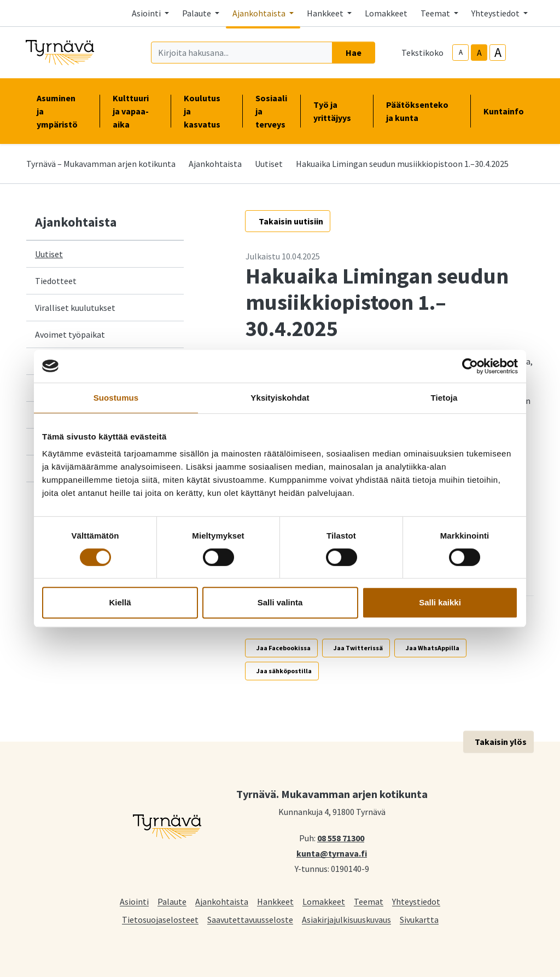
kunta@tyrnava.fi (332, 853)
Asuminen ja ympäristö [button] (62, 111)
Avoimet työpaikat (70, 334)
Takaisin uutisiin (291, 221)
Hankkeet (275, 901)
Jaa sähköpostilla (284, 671)
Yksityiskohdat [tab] (280, 398)
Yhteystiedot (416, 901)
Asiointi (134, 901)
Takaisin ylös (501, 742)
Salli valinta (280, 602)
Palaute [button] (197, 13)
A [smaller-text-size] (461, 52)
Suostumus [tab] (116, 398)
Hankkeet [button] (326, 13)
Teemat (369, 901)
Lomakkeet (386, 13)
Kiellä (120, 602)
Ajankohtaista (215, 164)
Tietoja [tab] (444, 398)
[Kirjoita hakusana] (242, 53)
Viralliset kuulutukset (75, 308)
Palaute (172, 901)
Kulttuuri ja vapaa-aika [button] (135, 111)
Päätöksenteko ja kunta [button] (422, 111)
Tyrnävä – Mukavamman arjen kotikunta (101, 164)
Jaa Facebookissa (284, 648)
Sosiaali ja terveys (271, 111)
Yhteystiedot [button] (496, 13)
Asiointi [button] (147, 13)
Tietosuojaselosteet (160, 919)
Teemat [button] (436, 13)
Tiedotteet (56, 281)
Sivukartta (419, 919)
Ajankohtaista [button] (260, 13)
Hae (354, 53)
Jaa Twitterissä (358, 648)
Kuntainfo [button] (508, 111)
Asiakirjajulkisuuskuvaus (346, 919)
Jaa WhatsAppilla (433, 648)
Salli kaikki (440, 602)
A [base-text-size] (479, 53)
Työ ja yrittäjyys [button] (337, 111)
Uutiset (269, 164)
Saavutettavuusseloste (250, 919)
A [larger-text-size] (498, 53)
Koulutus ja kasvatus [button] (206, 111)
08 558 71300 (341, 837)
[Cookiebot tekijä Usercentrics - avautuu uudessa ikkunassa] (470, 366)
